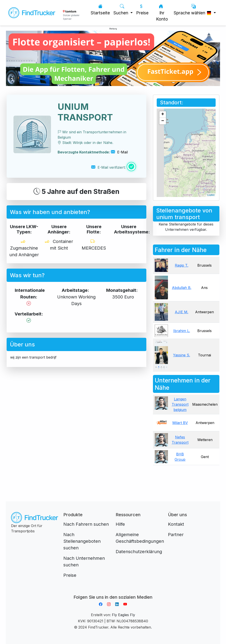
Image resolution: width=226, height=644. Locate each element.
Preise (142, 10)
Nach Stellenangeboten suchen (82, 541)
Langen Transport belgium (180, 404)
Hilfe (120, 524)
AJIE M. (182, 312)
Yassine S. (182, 355)
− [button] (163, 121)
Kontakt (176, 524)
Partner (176, 535)
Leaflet (211, 195)
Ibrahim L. (182, 331)
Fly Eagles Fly (123, 615)
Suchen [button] (121, 10)
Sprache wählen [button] (193, 10)
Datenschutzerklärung (139, 552)
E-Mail (119, 152)
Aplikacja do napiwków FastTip (113, 592)
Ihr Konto (162, 13)
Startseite (100, 10)
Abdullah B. (182, 288)
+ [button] (163, 115)
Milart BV (180, 423)
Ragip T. (182, 265)
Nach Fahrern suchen (86, 524)
